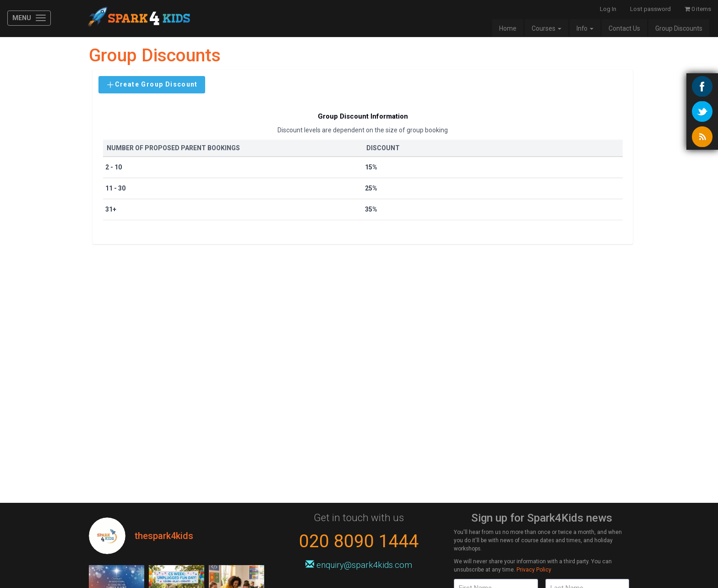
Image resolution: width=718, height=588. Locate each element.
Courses (547, 28)
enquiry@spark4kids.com (359, 565)
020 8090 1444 (359, 541)
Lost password (650, 9)
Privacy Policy (534, 570)
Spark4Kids (138, 18)
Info (585, 28)
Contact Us (624, 28)
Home (508, 28)
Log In (608, 9)
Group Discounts (679, 28)
